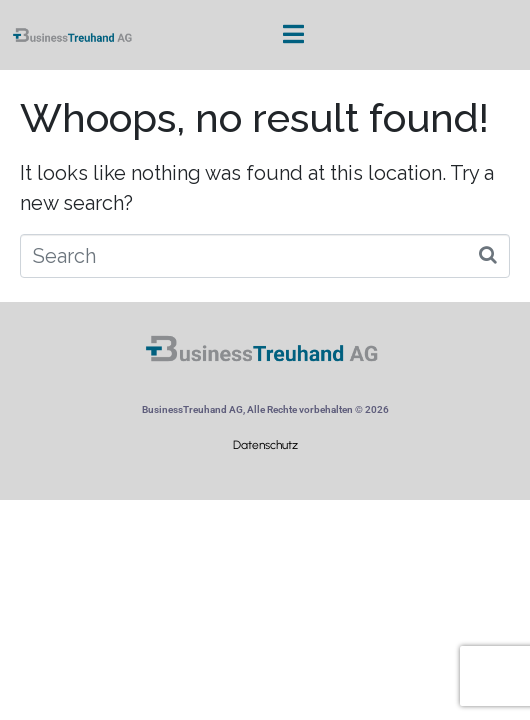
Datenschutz (265, 445)
